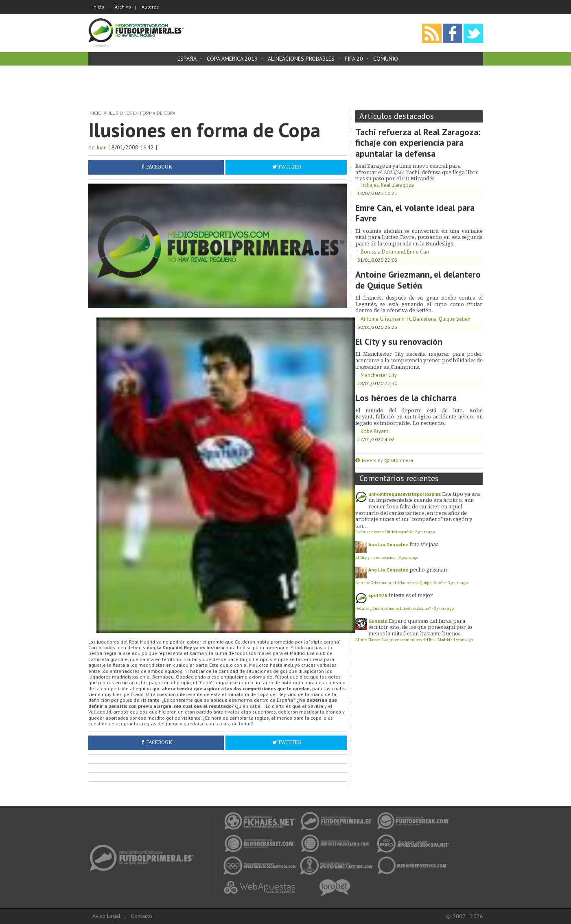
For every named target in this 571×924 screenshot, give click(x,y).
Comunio (386, 59)
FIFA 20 (354, 59)
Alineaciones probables (301, 59)
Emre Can (418, 252)
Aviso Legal (106, 916)
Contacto (142, 916)
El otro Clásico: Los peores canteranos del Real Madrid (403, 640)
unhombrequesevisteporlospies (405, 494)
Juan (102, 147)
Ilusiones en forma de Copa (142, 113)
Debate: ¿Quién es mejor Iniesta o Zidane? (393, 608)
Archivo (123, 7)
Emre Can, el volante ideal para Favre (415, 213)
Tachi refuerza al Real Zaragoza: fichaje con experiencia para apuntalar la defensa (418, 143)
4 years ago (463, 640)
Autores (150, 7)
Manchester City (379, 375)
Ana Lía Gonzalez (388, 544)
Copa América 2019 (232, 59)
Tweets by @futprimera (387, 460)
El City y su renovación (399, 342)
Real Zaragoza (397, 185)
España (187, 59)
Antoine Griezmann (383, 319)
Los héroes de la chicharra (406, 398)
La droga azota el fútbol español (384, 532)
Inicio (98, 7)
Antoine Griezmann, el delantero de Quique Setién (418, 280)
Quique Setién (455, 319)
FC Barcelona (422, 319)
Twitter (289, 167)
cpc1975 (378, 595)
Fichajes (370, 185)
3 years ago (408, 557)
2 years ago (425, 532)
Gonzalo (378, 621)
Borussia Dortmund (383, 252)
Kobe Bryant (374, 431)
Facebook (159, 167)
